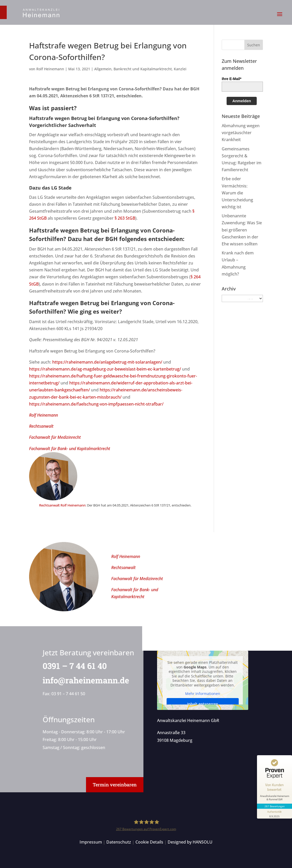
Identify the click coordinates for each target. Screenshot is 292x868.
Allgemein (103, 69)
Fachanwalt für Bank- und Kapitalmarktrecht (70, 449)
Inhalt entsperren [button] (203, 704)
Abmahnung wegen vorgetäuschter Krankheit (241, 133)
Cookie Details (149, 842)
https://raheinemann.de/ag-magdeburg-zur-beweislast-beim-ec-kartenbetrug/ (105, 369)
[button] (280, 18)
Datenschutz (119, 842)
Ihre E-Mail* (231, 79)
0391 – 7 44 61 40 (74, 666)
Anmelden (242, 101)
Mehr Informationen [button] (203, 694)
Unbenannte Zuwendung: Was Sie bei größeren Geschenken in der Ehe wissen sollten (242, 230)
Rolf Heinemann (50, 69)
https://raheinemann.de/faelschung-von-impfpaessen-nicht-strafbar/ (96, 404)
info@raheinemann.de (85, 680)
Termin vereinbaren (115, 785)
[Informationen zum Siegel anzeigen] (274, 814)
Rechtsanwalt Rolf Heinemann (62, 505)
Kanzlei (180, 69)
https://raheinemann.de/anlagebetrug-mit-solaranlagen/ (107, 362)
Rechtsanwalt (41, 426)
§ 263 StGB (125, 218)
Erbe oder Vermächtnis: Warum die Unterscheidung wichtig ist (237, 193)
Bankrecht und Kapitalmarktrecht (143, 69)
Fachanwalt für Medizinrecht (55, 437)
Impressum (91, 842)
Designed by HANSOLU (190, 842)
